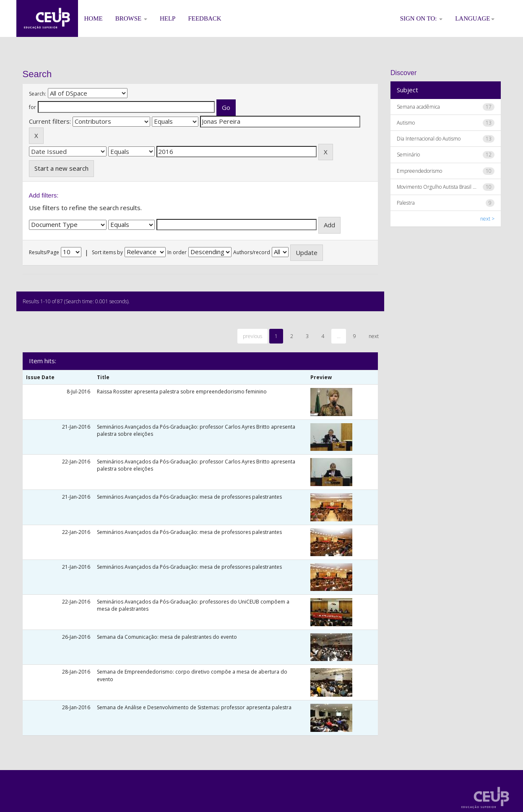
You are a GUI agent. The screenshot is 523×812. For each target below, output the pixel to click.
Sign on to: (422, 18)
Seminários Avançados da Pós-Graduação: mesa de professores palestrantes (189, 497)
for (33, 107)
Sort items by (107, 252)
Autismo (406, 123)
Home (94, 18)
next (374, 336)
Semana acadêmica (418, 107)
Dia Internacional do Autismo (429, 139)
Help (168, 18)
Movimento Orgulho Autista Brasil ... (437, 187)
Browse (131, 18)
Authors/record (252, 252)
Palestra (406, 203)
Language (475, 18)
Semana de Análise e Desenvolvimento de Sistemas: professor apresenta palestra (194, 707)
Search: (38, 94)
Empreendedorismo (419, 171)
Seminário (408, 155)
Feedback (204, 18)
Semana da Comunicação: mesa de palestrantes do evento (167, 637)
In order (177, 252)
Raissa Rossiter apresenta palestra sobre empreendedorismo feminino (182, 392)
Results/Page (44, 252)
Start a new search (61, 168)
